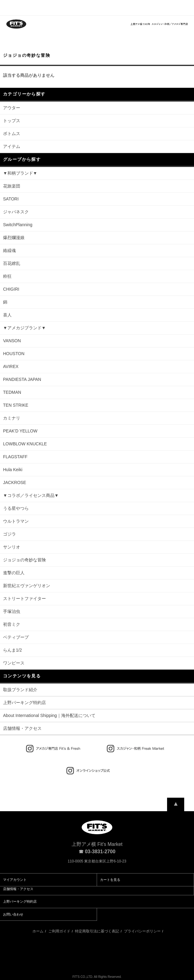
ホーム (38, 931)
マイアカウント (15, 880)
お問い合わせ (13, 914)
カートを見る (110, 880)
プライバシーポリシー (142, 931)
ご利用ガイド (59, 931)
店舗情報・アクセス (22, 728)
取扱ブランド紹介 (20, 690)
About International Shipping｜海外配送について (49, 715)
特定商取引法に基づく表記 (97, 931)
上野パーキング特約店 (24, 703)
